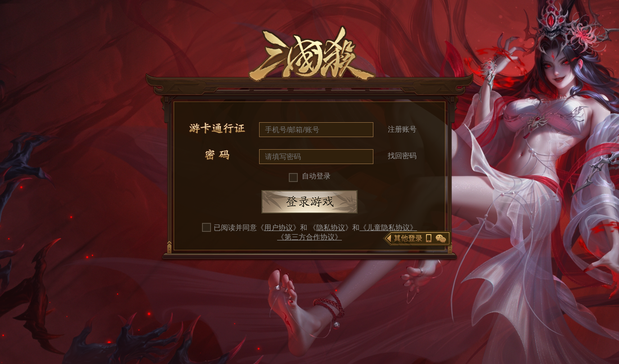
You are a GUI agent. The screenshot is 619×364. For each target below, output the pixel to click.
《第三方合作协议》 (309, 237)
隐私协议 (331, 228)
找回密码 (402, 156)
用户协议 (278, 228)
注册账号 (402, 129)
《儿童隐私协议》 (388, 228)
